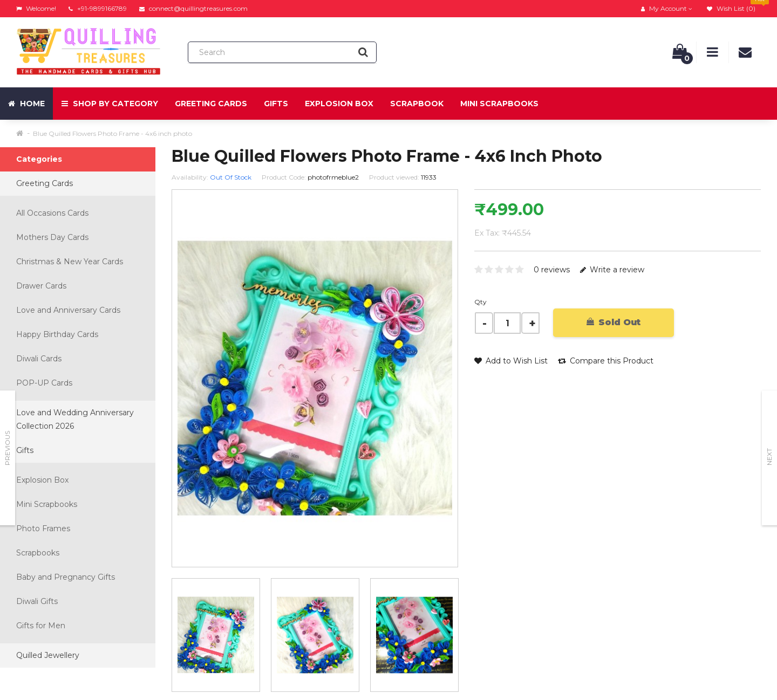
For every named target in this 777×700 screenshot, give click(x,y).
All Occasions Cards (52, 213)
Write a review (612, 270)
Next (769, 457)
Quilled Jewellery (48, 655)
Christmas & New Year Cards (70, 262)
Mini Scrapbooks (499, 104)
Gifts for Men (41, 626)
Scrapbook (417, 104)
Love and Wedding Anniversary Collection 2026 (75, 419)
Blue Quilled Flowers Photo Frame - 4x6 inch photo (113, 133)
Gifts (276, 104)
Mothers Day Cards (52, 237)
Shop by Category (110, 104)
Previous (7, 448)
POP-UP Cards (44, 383)
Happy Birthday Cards (57, 334)
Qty (480, 302)
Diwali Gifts (37, 601)
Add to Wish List (511, 361)
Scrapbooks (38, 553)
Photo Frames (43, 529)
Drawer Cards (41, 286)
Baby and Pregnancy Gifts (66, 577)
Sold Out (614, 322)
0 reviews (552, 270)
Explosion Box (339, 104)
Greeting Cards (211, 104)
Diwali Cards (39, 359)
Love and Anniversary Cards (68, 310)
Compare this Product (606, 361)
